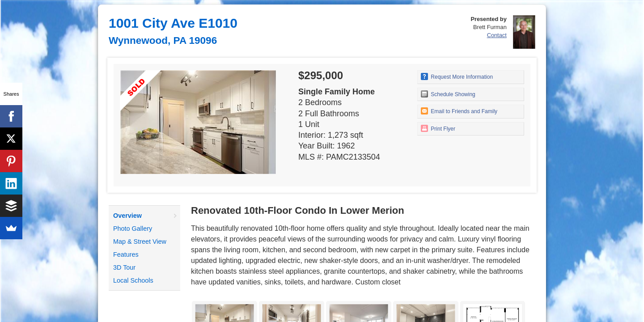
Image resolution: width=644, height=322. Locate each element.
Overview (127, 216)
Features (126, 254)
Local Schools (133, 280)
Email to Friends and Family (459, 111)
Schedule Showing (448, 94)
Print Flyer (438, 128)
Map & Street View (140, 241)
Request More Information (457, 76)
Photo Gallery (133, 229)
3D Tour (124, 267)
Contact (497, 35)
